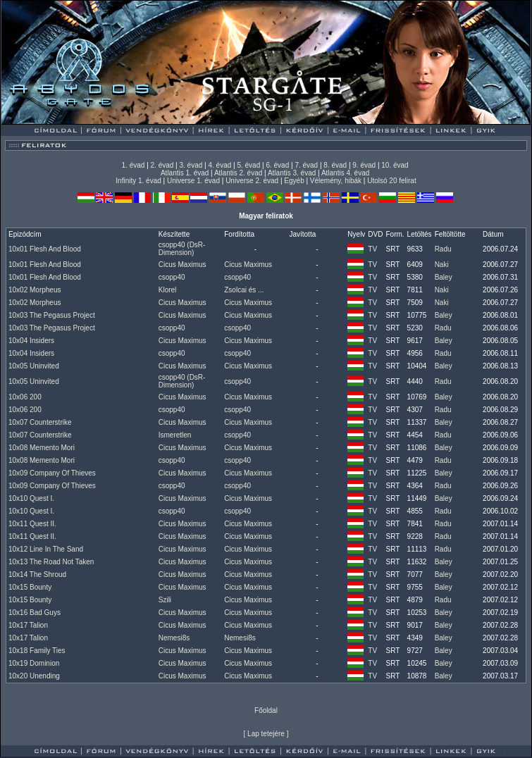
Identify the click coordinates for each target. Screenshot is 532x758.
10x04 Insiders (31, 341)
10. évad (395, 165)
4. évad (219, 165)
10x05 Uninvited (34, 366)
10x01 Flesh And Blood (45, 249)
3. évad (191, 165)
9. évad (364, 165)
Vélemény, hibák (336, 181)
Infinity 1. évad (138, 181)
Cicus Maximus (183, 265)
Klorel (168, 290)
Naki (442, 265)
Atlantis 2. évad (238, 173)
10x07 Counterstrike (40, 422)
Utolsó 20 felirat (391, 181)
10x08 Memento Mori (42, 448)
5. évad (248, 165)
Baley (444, 277)
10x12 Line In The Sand (46, 549)
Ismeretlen (175, 435)
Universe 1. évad (193, 181)
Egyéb (294, 181)
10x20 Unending (34, 676)
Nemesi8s (174, 638)
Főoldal (266, 710)
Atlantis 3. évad (292, 173)
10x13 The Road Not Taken (51, 562)
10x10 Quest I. (31, 498)
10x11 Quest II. (32, 524)
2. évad (162, 165)
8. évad (335, 165)
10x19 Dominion (34, 663)
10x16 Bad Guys (35, 613)
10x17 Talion (28, 625)
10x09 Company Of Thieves (52, 473)
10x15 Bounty (30, 587)
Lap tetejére (266, 734)
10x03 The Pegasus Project (52, 315)
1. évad (134, 165)
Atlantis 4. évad (345, 173)
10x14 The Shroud (37, 574)
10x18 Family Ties (37, 651)
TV (372, 249)
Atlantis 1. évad (185, 173)
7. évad (306, 165)
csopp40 (172, 277)
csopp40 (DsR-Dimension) (182, 249)
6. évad (277, 165)
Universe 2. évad (252, 181)
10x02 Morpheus (35, 290)
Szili (165, 600)
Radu (443, 249)
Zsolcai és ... (244, 290)
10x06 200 (25, 397)
